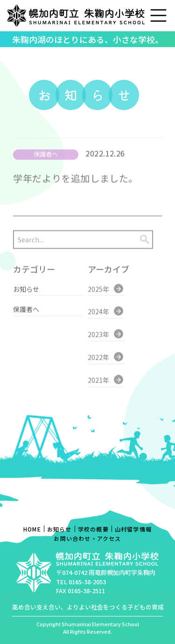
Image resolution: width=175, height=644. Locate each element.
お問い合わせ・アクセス (87, 538)
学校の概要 (93, 529)
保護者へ (26, 304)
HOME (32, 529)
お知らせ (26, 284)
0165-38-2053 (87, 582)
